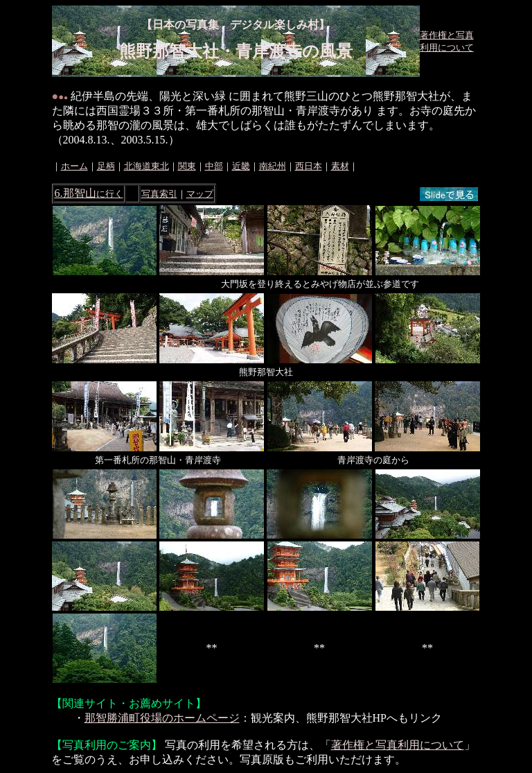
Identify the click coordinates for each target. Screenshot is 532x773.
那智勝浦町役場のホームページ (162, 718)
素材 (340, 166)
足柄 (106, 166)
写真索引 (159, 194)
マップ (200, 194)
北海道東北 (147, 166)
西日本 (309, 166)
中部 (214, 166)
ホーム (74, 166)
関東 (187, 166)
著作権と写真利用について (398, 745)
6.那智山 (89, 193)
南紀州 (273, 166)
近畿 (241, 166)
